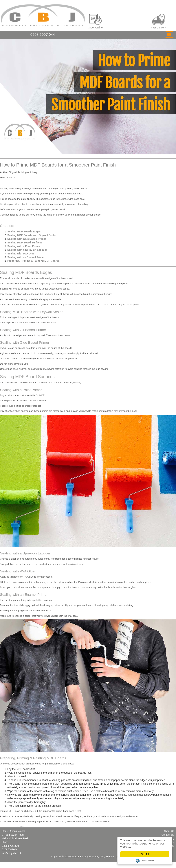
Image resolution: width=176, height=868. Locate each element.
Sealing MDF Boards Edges (24, 232)
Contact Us (168, 835)
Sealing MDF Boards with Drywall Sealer (32, 235)
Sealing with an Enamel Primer (26, 257)
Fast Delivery (158, 21)
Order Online (95, 21)
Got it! (145, 854)
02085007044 (10, 849)
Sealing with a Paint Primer (24, 246)
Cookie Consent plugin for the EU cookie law (145, 861)
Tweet (21, 827)
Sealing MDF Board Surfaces (25, 243)
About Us (169, 831)
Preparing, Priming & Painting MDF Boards (33, 261)
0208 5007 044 (43, 35)
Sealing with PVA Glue (21, 254)
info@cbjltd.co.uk (12, 853)
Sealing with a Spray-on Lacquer (27, 250)
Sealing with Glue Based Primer (27, 239)
